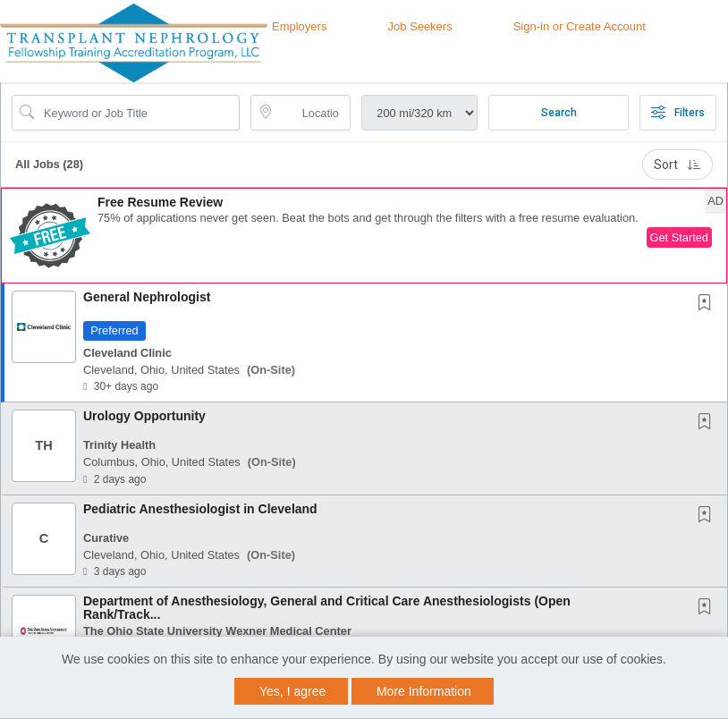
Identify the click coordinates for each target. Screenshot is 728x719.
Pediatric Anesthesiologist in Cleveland (200, 509)
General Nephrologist (147, 297)
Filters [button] (678, 113)
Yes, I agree (292, 691)
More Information (424, 691)
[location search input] (313, 113)
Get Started (679, 237)
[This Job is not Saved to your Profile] (708, 304)
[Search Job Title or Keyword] (138, 113)
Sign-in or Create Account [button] (580, 26)
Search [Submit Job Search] (559, 113)
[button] (364, 236)
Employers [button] (299, 26)
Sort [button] (677, 165)
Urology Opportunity (144, 416)
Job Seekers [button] (419, 26)
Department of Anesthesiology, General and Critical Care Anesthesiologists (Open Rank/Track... (327, 608)
